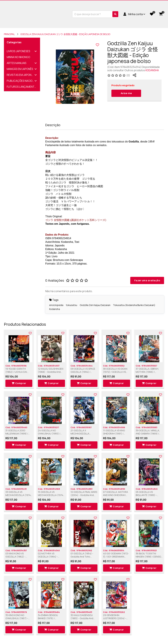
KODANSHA (152, 70)
